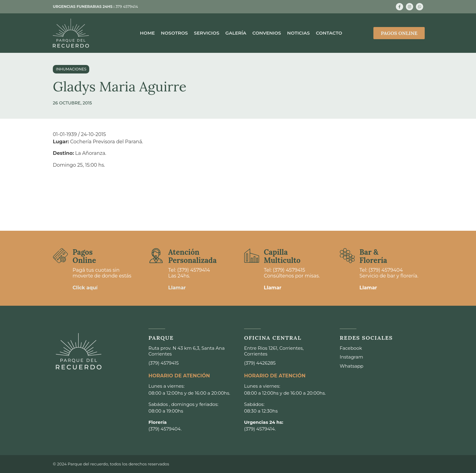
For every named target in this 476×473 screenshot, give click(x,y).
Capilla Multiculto (282, 256)
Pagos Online (84, 256)
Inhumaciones (71, 69)
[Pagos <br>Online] (60, 256)
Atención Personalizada (192, 256)
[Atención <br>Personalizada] (156, 256)
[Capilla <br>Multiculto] (252, 256)
